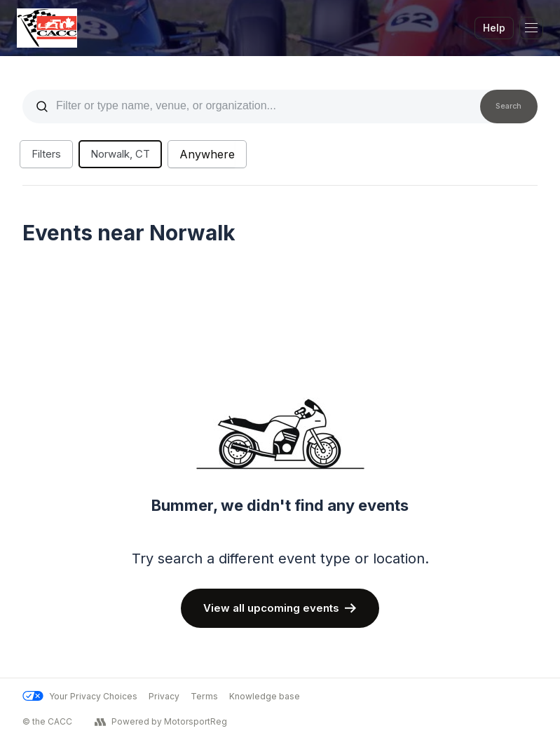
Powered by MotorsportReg (161, 722)
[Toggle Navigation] (531, 28)
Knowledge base (265, 696)
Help (494, 28)
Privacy (164, 696)
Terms (204, 696)
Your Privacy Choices (80, 696)
